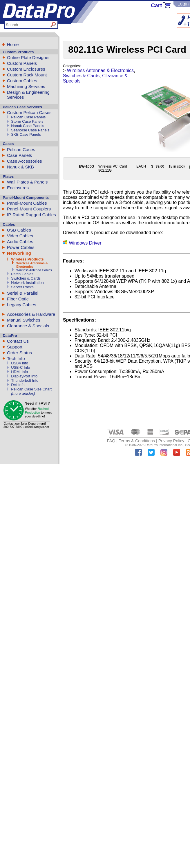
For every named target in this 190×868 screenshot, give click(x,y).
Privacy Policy (171, 441)
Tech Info (16, 358)
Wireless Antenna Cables (34, 270)
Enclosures (18, 188)
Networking (19, 253)
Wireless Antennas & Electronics (32, 265)
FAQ (111, 441)
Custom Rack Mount (27, 75)
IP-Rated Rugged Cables (31, 215)
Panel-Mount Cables (27, 203)
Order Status (19, 353)
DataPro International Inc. (164, 445)
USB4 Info (20, 363)
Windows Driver (82, 243)
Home (13, 44)
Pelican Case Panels (28, 117)
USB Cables (19, 230)
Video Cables (20, 236)
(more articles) (23, 393)
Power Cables (21, 247)
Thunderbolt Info (25, 380)
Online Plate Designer (28, 57)
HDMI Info (19, 372)
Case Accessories (25, 161)
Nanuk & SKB (20, 167)
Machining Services (26, 86)
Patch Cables (22, 274)
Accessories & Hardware (31, 314)
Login (183, 4)
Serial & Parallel (23, 293)
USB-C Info (20, 367)
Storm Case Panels (27, 121)
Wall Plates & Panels (27, 182)
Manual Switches (24, 320)
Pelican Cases (21, 149)
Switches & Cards (26, 278)
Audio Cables (20, 242)
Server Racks (22, 287)
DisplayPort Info (24, 376)
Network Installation (27, 283)
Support (15, 347)
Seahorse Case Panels (30, 130)
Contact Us (18, 341)
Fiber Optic (18, 299)
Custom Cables (22, 81)
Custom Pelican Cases (29, 112)
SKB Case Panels (26, 134)
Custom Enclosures (26, 69)
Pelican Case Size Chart (31, 389)
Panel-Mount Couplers (29, 209)
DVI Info (18, 385)
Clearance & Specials (28, 326)
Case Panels (19, 155)
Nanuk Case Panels (28, 126)
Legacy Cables (21, 305)
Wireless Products (27, 259)
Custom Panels (22, 63)
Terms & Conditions (137, 441)
